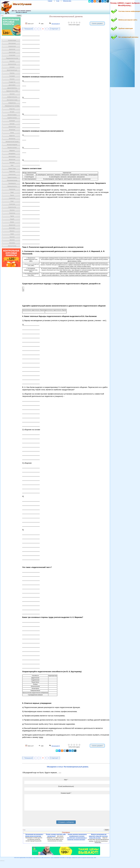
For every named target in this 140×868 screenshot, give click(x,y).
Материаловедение (12, 145)
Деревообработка (12, 88)
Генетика (12, 73)
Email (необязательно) (66, 786)
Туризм (12, 216)
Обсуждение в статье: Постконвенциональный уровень (68, 767)
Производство (12, 183)
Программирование (12, 180)
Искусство (12, 109)
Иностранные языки (12, 100)
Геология (12, 79)
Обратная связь (67, 1)
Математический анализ (12, 142)
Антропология (12, 46)
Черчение (12, 237)
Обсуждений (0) (56, 24)
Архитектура (12, 52)
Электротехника (12, 246)
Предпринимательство (12, 58)
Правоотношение (12, 177)
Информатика (12, 103)
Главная (50, 1)
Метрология (12, 159)
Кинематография (12, 115)
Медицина (12, 151)
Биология (12, 61)
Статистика (12, 204)
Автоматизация (12, 40)
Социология (12, 198)
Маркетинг (12, 136)
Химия (12, 234)
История (12, 112)
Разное (12, 195)
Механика (12, 162)
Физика (12, 222)
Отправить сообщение (66, 822)
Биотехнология (12, 64)
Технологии (12, 213)
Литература (12, 130)
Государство (12, 82)
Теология (12, 210)
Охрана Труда (12, 168)
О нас (58, 1)
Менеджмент (12, 154)
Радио (12, 192)
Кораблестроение (12, 118)
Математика (12, 139)
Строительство (12, 207)
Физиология (12, 225)
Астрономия (12, 55)
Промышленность (12, 186)
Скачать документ (97, 23)
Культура (12, 124)
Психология (12, 189)
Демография (12, 85)
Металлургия (12, 156)
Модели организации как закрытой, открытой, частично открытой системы (98, 836)
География (12, 76)
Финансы (12, 231)
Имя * (66, 780)
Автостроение (12, 43)
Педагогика (12, 171)
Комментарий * (66, 793)
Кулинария (12, 121)
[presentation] (39, 816)
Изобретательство (12, 97)
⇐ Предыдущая (28, 29)
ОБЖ (12, 165)
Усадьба (12, 219)
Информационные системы (12, 106)
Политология (12, 174)
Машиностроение (12, 148)
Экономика (12, 243)
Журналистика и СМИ (12, 91)
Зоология (12, 94)
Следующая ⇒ (55, 29)
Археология (12, 49)
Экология (12, 240)
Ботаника (12, 67)
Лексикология (12, 127)
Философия (12, 228)
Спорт (12, 201)
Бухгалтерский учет (12, 70)
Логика (12, 133)
